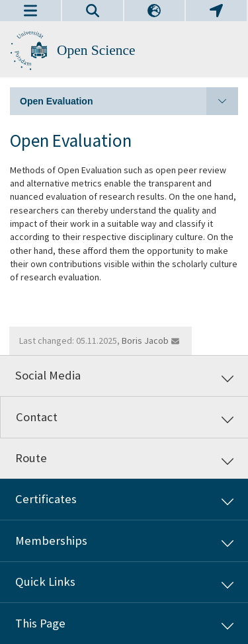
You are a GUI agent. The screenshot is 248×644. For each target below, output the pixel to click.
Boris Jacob (145, 341)
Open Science (96, 50)
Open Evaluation (129, 101)
